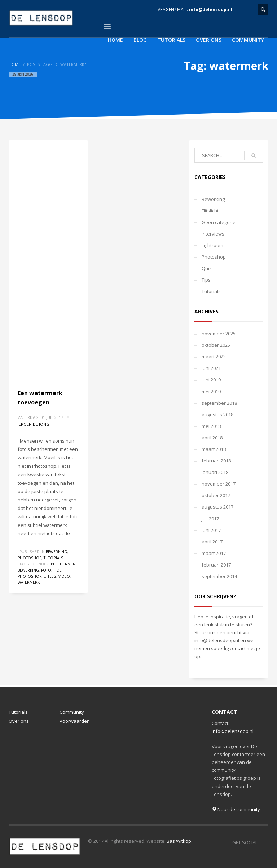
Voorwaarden (75, 721)
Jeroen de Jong (34, 424)
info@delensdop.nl (211, 10)
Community (72, 712)
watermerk (29, 582)
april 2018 (212, 438)
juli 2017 (210, 519)
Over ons (19, 721)
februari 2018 (216, 461)
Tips (206, 280)
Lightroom (212, 245)
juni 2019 (211, 380)
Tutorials (53, 558)
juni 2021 (211, 368)
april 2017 (212, 542)
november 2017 (219, 484)
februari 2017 (216, 565)
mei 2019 (211, 392)
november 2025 (219, 334)
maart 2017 (214, 553)
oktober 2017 (216, 495)
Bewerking (56, 552)
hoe (58, 570)
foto (46, 570)
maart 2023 (214, 357)
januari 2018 (215, 472)
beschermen (63, 564)
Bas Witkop (179, 841)
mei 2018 (211, 426)
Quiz (207, 268)
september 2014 (219, 576)
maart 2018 (214, 449)
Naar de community (236, 809)
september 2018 (219, 403)
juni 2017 (211, 530)
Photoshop (30, 558)
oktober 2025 (216, 345)
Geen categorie (219, 222)
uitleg (50, 576)
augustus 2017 (217, 507)
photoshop (30, 576)
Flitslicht (210, 211)
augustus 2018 (217, 415)
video (64, 576)
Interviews (213, 234)
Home (15, 64)
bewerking (28, 570)
